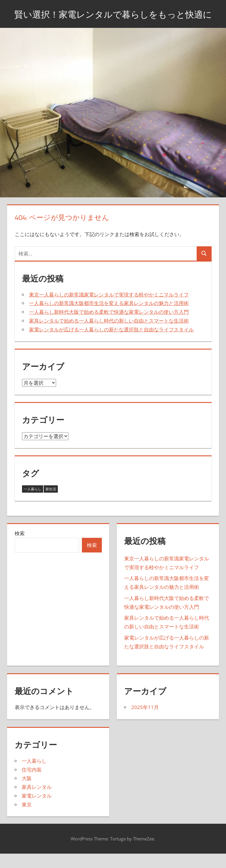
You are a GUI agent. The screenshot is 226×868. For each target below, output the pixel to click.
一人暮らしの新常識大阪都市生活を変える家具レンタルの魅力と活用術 (109, 318)
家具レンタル (37, 802)
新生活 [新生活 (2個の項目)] (51, 504)
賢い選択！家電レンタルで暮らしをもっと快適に (113, 21)
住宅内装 (32, 784)
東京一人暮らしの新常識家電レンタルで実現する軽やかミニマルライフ (109, 309)
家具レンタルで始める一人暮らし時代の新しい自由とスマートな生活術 (109, 335)
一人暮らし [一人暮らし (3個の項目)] (33, 504)
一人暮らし (34, 775)
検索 (20, 548)
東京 (27, 819)
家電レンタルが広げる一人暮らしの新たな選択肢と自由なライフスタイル (111, 344)
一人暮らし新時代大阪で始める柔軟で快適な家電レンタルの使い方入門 (109, 327)
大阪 (27, 793)
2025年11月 (145, 722)
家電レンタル (37, 810)
